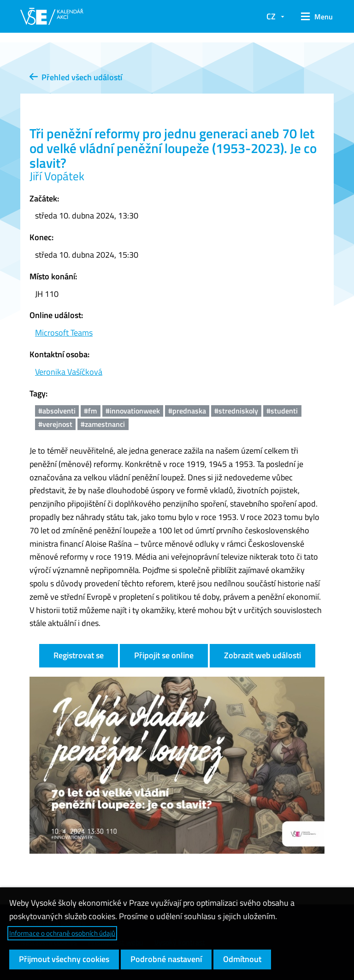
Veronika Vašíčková (69, 372)
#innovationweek (133, 411)
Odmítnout (242, 959)
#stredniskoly (236, 411)
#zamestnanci (103, 424)
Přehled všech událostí (76, 77)
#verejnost (55, 424)
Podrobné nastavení (166, 959)
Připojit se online (164, 655)
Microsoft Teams (64, 333)
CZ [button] (271, 16)
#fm (90, 411)
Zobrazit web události (263, 655)
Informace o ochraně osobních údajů (62, 933)
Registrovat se (79, 655)
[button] (314, 17)
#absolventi (57, 411)
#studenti (282, 411)
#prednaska (187, 411)
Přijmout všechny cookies (64, 959)
